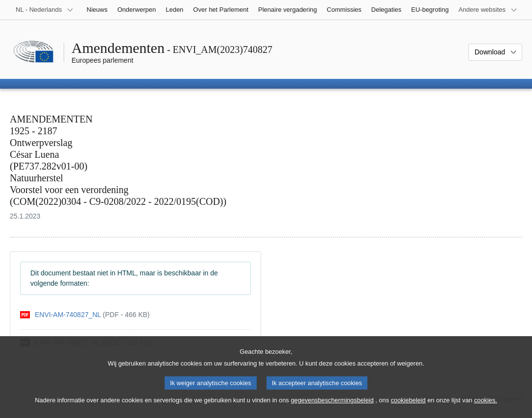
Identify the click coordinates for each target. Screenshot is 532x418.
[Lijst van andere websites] (488, 10)
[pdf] (85, 315)
